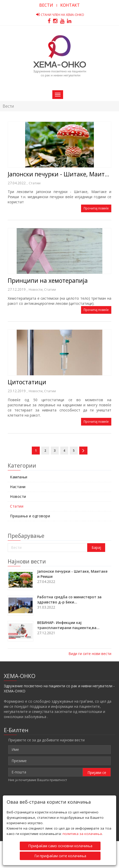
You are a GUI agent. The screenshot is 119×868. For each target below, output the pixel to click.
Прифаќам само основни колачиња (60, 845)
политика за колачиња (82, 833)
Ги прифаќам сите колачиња (60, 855)
